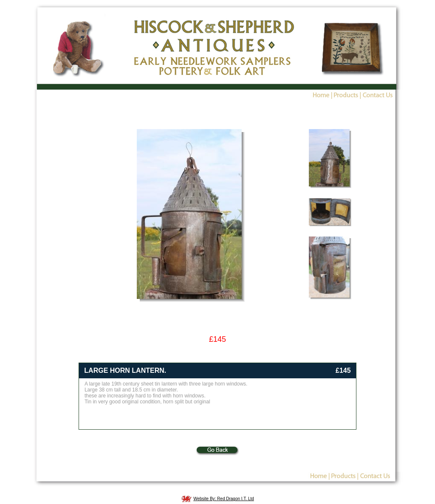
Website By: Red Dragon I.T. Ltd (224, 499)
